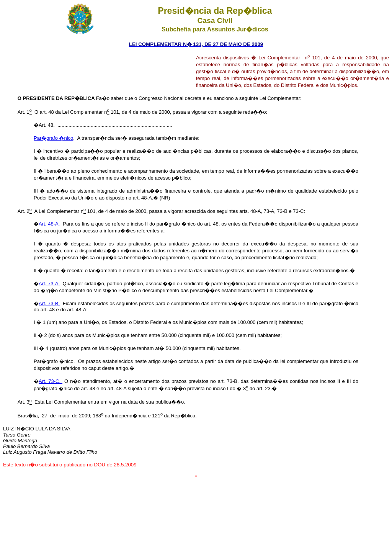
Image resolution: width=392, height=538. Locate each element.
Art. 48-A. (49, 224)
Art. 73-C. (51, 381)
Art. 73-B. (49, 303)
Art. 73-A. (49, 284)
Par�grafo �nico (53, 138)
